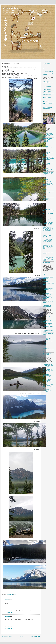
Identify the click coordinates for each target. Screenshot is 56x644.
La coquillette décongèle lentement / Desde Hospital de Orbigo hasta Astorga (48, 259)
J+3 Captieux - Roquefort (48, 325)
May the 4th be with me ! (48, 103)
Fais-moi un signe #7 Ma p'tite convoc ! (48, 100)
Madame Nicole (9, 625)
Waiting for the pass (47, 102)
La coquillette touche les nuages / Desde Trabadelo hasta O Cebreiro (48, 158)
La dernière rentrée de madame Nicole (48, 81)
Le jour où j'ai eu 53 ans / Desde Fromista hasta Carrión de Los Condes (48, 223)
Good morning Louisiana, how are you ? (48, 105)
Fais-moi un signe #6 (47, 97)
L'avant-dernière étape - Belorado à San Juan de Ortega (48, 301)
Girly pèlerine (46, 350)
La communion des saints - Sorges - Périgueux (48, 373)
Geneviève (8, 616)
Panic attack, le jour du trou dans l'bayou (48, 108)
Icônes (44, 344)
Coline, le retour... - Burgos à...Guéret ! (47, 306)
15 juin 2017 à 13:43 (9, 612)
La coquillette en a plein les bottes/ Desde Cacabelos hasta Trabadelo (48, 154)
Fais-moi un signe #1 (47, 88)
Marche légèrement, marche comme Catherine (47, 390)
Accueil (21, 636)
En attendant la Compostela (46, 194)
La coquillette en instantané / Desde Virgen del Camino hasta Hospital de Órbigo (48, 252)
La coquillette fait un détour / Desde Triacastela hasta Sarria (48, 166)
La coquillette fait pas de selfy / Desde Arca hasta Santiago (48, 188)
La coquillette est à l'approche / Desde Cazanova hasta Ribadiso (48, 181)
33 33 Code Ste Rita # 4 (48, 213)
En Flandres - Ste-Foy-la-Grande (47, 382)
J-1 (51, 363)
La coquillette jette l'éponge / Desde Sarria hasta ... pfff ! (48, 170)
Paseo (44, 201)
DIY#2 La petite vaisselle (48, 72)
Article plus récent (7, 636)
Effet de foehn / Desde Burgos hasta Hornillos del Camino (48, 211)
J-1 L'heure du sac (47, 316)
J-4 (45, 363)
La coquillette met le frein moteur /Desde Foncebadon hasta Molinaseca (48, 145)
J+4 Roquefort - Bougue (48, 326)
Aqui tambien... (46, 282)
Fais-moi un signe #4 (47, 93)
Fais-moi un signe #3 (47, 91)
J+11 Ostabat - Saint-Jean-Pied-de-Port (47, 339)
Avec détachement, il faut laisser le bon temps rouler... (48, 84)
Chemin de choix (46, 352)
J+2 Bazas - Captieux (47, 323)
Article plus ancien (35, 636)
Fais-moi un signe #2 (47, 90)
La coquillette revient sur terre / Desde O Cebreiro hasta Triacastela (48, 162)
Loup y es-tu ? (11, 8)
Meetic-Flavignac (46, 369)
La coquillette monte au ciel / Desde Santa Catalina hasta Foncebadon (48, 140)
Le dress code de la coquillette (47, 255)
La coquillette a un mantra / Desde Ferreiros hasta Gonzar (48, 173)
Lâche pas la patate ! (47, 86)
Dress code (45, 191)
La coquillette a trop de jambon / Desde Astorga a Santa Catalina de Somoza (48, 135)
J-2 (49, 363)
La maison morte (46, 262)
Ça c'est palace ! (46, 192)
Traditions (45, 197)
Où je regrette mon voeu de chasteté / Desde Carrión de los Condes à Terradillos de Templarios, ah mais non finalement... (48, 228)
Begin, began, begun (47, 94)
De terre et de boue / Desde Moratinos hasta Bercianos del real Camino (48, 233)
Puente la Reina (46, 280)
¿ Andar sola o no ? (47, 295)
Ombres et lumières (47, 347)
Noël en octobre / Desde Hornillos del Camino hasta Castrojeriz (48, 216)
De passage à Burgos (47, 304)
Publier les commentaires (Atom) (14, 639)
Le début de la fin (47, 132)
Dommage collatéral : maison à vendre (47, 354)
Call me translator (50, 368)
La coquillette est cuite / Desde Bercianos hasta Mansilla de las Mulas (48, 240)
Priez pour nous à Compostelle (47, 199)
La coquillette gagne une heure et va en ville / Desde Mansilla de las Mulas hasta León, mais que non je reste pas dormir (48, 246)
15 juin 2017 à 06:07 (9, 605)
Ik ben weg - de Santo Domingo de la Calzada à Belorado (48, 297)
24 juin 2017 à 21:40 (9, 621)
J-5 (44, 363)
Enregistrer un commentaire (10, 631)
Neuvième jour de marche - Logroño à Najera (48, 289)
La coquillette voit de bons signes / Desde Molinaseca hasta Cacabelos (48, 149)
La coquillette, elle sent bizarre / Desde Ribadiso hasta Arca (48, 184)
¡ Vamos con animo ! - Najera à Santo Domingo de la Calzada (48, 292)
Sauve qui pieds (46, 349)
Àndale (44, 276)
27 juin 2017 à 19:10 (9, 628)
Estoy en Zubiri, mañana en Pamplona (48, 278)
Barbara (7, 599)
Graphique (45, 345)
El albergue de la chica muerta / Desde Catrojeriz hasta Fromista (48, 220)
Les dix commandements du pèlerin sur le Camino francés (48, 273)
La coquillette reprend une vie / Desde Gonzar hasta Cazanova (48, 177)
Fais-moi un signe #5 (47, 96)
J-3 (47, 363)
